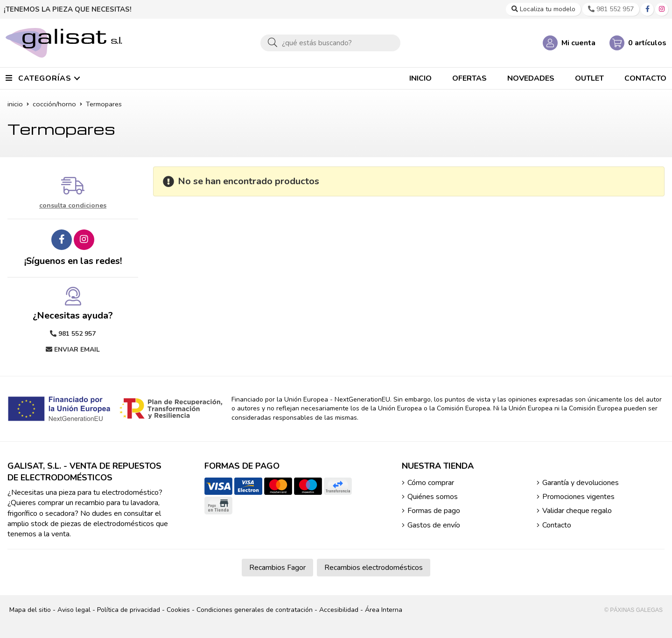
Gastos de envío (434, 525)
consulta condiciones (73, 206)
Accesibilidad (339, 610)
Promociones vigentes (578, 497)
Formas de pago (434, 511)
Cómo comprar (431, 483)
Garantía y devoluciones (581, 483)
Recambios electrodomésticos (374, 568)
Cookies (178, 610)
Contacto (557, 525)
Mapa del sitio (30, 610)
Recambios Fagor (277, 568)
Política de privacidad (129, 610)
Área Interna (384, 610)
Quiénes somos (433, 497)
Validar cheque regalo (577, 511)
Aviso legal (74, 610)
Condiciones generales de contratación (255, 610)
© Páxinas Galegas (633, 610)
